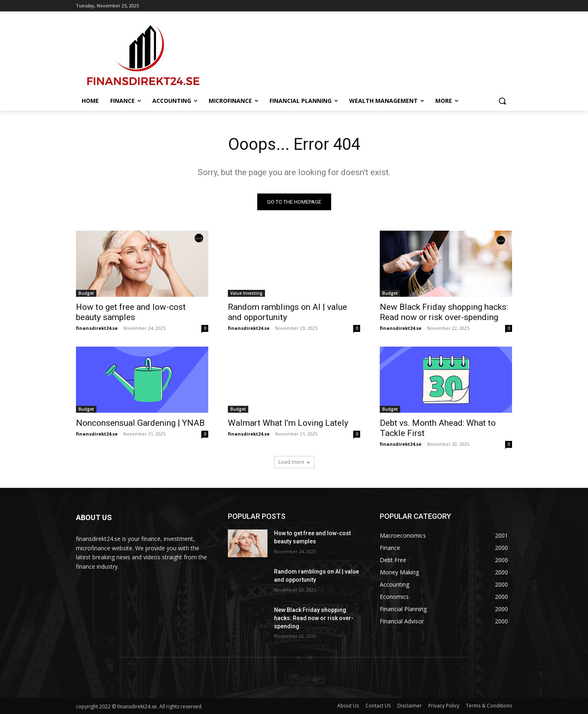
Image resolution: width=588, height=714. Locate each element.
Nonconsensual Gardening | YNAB (140, 423)
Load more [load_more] (294, 462)
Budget (86, 293)
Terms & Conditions (489, 706)
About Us (348, 706)
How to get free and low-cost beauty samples (131, 312)
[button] (502, 101)
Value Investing (246, 293)
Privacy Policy (444, 706)
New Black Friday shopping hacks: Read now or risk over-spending (444, 312)
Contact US (378, 706)
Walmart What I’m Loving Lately (288, 423)
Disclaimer (410, 706)
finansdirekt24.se (97, 328)
